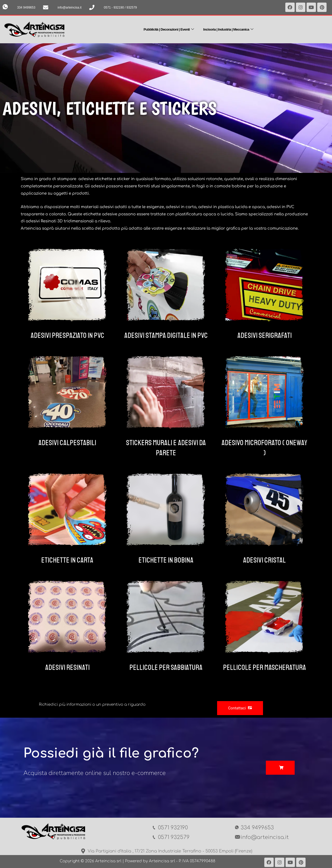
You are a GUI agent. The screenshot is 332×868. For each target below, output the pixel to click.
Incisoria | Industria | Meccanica (231, 29)
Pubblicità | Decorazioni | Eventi (166, 29)
